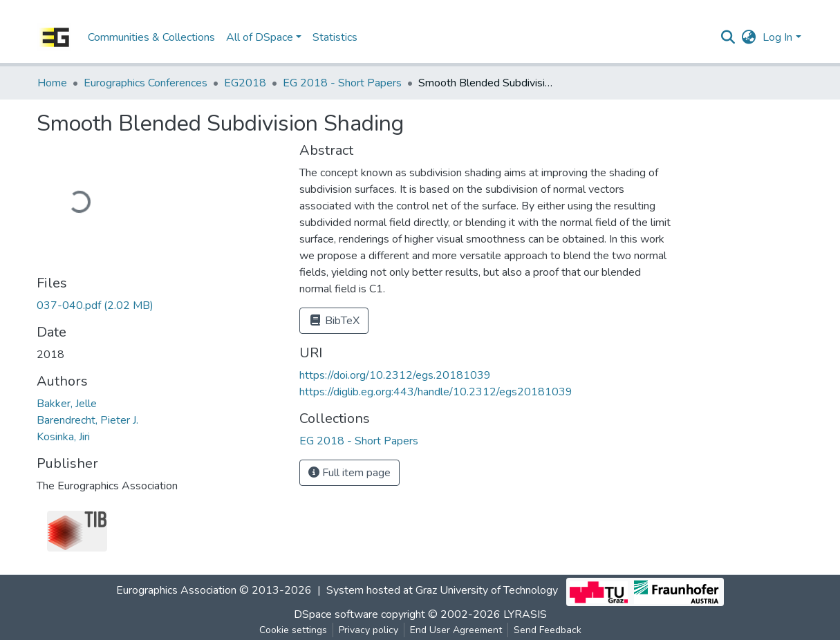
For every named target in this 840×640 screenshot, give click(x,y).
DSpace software (336, 614)
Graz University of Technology (487, 591)
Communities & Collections (151, 37)
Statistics (335, 37)
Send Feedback (548, 630)
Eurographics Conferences (146, 83)
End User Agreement (456, 630)
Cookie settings (293, 630)
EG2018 (245, 83)
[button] (748, 37)
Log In (777, 37)
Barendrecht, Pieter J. (87, 420)
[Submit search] (728, 37)
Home (52, 83)
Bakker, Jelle (67, 404)
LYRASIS (525, 614)
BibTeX (334, 321)
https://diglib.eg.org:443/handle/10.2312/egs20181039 (436, 392)
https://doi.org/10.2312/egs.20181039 (395, 375)
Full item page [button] (349, 473)
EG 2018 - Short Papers (342, 83)
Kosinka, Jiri (63, 437)
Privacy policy (368, 630)
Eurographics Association (176, 591)
